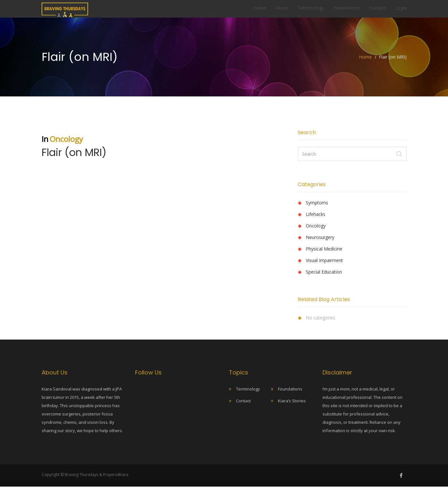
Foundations (347, 11)
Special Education (324, 278)
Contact (377, 11)
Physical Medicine (324, 255)
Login (401, 11)
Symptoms (317, 209)
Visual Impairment (324, 267)
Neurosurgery (320, 244)
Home (260, 11)
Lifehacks (316, 221)
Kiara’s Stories (292, 407)
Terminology (311, 11)
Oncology (66, 145)
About (282, 11)
